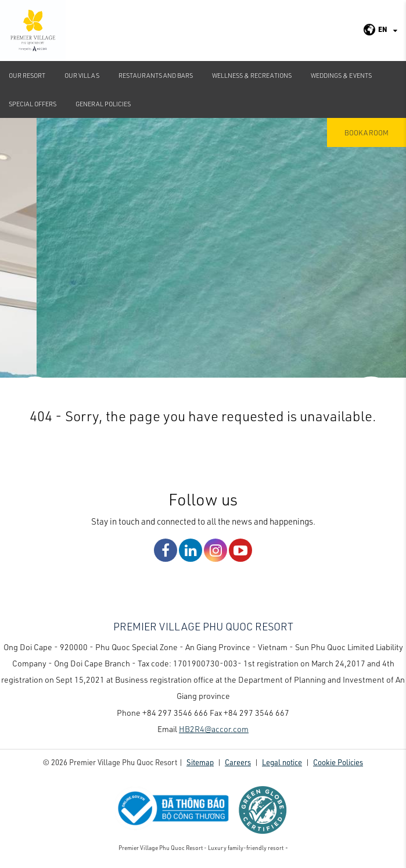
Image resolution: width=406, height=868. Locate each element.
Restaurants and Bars (156, 75)
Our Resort (27, 75)
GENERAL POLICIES (103, 104)
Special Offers (33, 104)
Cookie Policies (338, 762)
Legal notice (282, 762)
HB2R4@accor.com (214, 729)
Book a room (367, 132)
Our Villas (82, 75)
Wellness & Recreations (252, 75)
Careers (238, 762)
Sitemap (200, 762)
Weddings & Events (341, 75)
